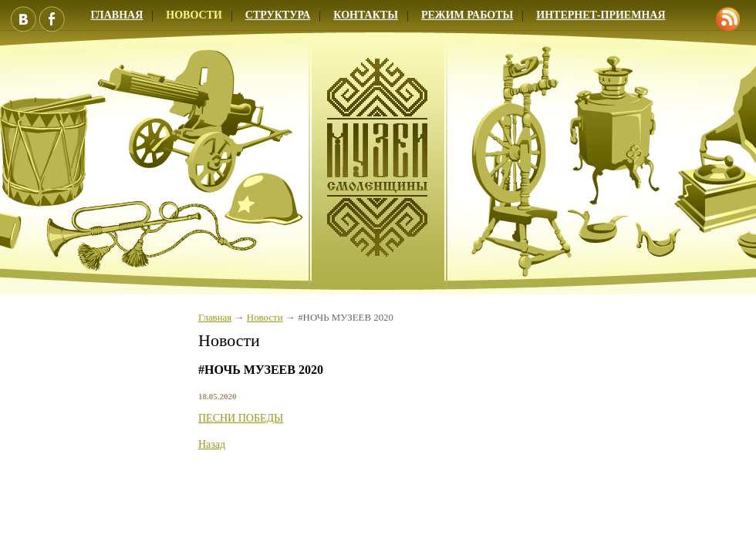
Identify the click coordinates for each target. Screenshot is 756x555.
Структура (278, 15)
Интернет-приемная (601, 15)
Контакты (366, 15)
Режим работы (467, 15)
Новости (194, 15)
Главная (215, 318)
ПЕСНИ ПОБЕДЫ (241, 418)
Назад (212, 444)
